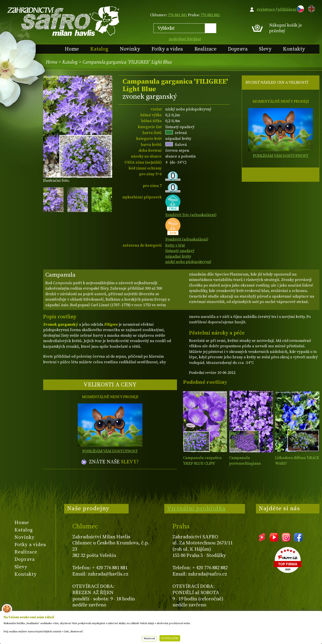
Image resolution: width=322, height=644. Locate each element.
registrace (266, 9)
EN (311, 8)
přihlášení (287, 9)
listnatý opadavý (180, 251)
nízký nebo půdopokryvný (188, 262)
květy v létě (175, 245)
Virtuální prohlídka (196, 509)
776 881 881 (178, 15)
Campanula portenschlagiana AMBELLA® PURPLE (246, 463)
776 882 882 (210, 15)
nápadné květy (178, 256)
